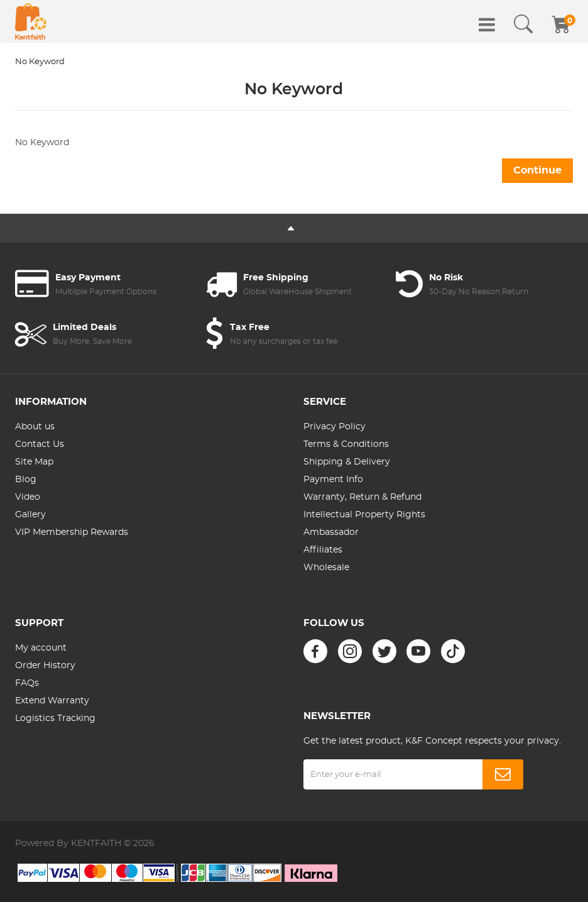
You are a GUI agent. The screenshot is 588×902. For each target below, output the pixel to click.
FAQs (27, 683)
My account (41, 648)
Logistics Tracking (55, 718)
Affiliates (323, 550)
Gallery (30, 515)
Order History (45, 666)
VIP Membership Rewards (72, 532)
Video (28, 497)
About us (35, 427)
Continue (537, 170)
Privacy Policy (335, 427)
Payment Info (333, 480)
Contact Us (40, 444)
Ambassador (331, 532)
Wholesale (326, 568)
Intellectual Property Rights (364, 515)
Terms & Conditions (346, 444)
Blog (26, 480)
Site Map (34, 462)
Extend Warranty (52, 701)
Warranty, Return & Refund (362, 497)
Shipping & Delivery (347, 462)
